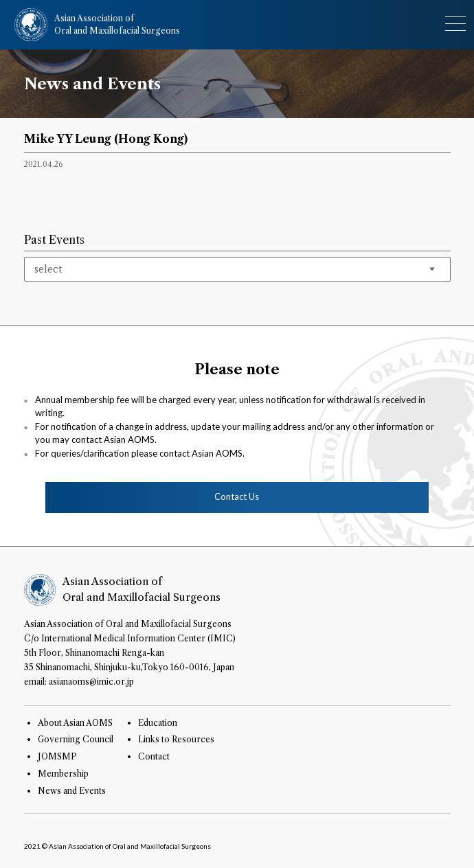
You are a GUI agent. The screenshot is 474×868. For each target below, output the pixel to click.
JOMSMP (57, 756)
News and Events (72, 791)
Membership (63, 774)
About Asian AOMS (75, 723)
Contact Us (237, 496)
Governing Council (76, 739)
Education (158, 723)
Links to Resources (176, 739)
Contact (154, 756)
